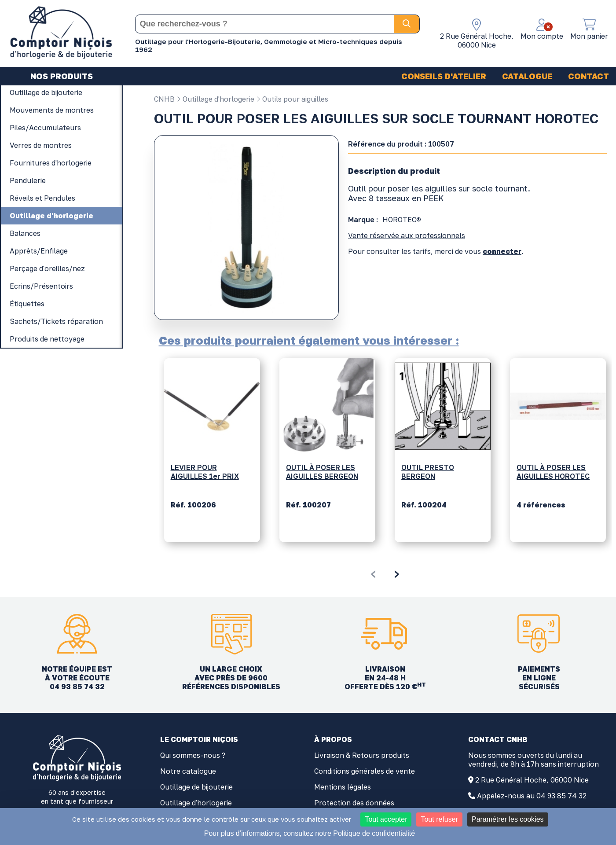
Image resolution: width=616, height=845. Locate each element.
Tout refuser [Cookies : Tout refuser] (439, 819)
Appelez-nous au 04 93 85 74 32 (532, 796)
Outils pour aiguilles (292, 99)
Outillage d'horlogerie (215, 99)
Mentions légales (343, 787)
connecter (502, 251)
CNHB (164, 99)
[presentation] (373, 573)
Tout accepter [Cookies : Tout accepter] (386, 819)
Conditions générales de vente (365, 771)
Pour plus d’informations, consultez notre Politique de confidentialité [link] (310, 833)
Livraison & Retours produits (362, 755)
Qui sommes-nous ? (193, 755)
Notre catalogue (188, 771)
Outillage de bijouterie (196, 787)
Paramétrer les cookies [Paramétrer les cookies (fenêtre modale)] (508, 819)
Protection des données (354, 803)
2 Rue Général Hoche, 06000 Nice (532, 780)
